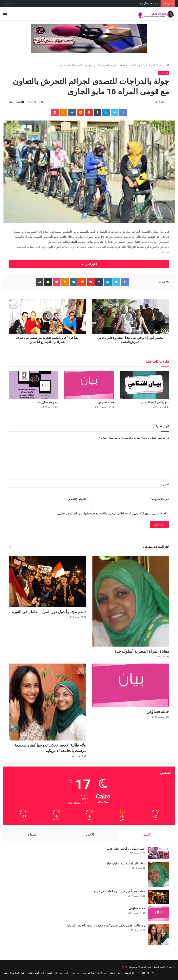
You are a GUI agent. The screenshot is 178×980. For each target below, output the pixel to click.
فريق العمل (116, 973)
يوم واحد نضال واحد (47, 402)
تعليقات (32, 835)
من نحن (75, 973)
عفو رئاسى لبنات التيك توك (154, 402)
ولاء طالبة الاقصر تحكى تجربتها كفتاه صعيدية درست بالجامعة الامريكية (106, 926)
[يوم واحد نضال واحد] (34, 385)
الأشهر (147, 835)
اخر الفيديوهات (36, 973)
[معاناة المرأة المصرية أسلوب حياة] (131, 601)
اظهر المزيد (89, 264)
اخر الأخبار (150, 65)
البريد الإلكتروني (160, 499)
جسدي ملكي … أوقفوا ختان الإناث (126, 849)
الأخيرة (90, 835)
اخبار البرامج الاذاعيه (15, 973)
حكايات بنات (88, 973)
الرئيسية (163, 65)
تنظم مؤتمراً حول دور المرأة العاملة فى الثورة (49, 612)
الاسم (165, 484)
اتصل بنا (64, 973)
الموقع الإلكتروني (77, 499)
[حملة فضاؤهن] (89, 385)
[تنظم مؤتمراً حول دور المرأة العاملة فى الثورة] (47, 582)
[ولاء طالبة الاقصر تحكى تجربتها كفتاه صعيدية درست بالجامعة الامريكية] (47, 702)
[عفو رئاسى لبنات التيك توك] (144, 385)
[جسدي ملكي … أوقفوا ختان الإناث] (158, 853)
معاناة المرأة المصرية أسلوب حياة (142, 651)
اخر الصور (52, 973)
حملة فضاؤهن (151, 3)
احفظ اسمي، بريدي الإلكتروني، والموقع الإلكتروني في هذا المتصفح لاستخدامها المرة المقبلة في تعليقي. (112, 514)
